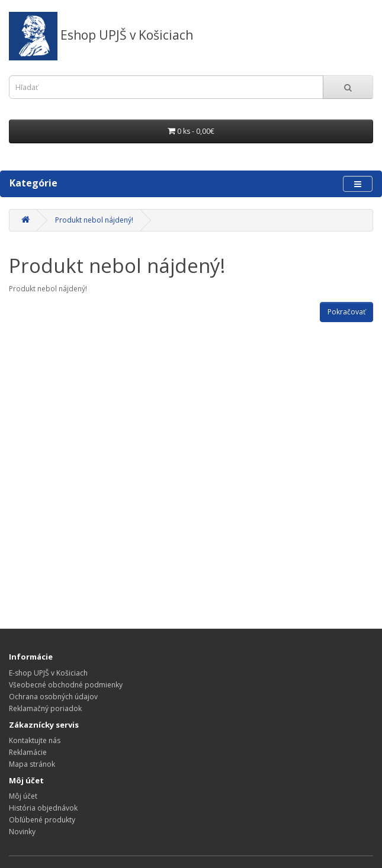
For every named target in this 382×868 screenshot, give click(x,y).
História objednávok (43, 808)
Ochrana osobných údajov (53, 697)
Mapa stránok (32, 764)
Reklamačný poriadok (45, 708)
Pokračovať (346, 312)
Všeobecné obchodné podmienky (66, 685)
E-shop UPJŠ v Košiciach (48, 673)
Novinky (22, 832)
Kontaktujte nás (35, 740)
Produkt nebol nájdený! (94, 220)
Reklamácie (28, 752)
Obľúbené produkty (42, 820)
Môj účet (23, 796)
